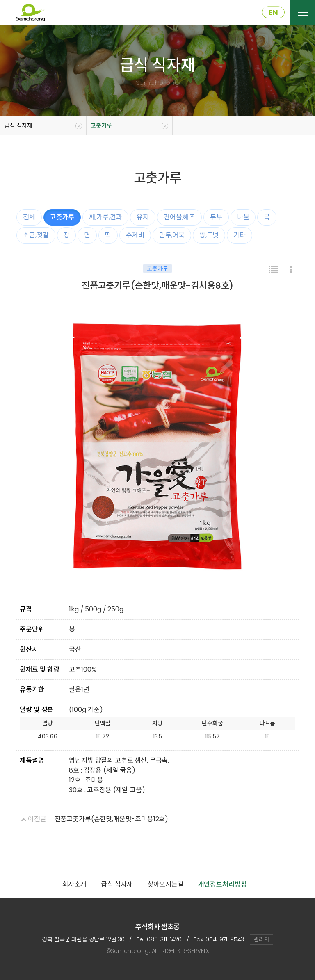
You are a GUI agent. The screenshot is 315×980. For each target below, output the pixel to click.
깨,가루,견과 (105, 217)
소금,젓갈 (36, 235)
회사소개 (74, 884)
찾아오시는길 (165, 884)
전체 (29, 217)
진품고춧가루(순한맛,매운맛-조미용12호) (111, 819)
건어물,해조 (179, 217)
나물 (243, 217)
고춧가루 (101, 125)
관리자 (261, 939)
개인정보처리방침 (223, 884)
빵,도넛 (209, 235)
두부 (216, 217)
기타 (240, 235)
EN (273, 13)
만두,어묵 (172, 235)
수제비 (135, 235)
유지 (143, 217)
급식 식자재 (18, 125)
